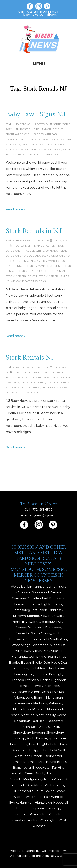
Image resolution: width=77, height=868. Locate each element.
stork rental (31, 387)
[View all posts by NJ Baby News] (20, 124)
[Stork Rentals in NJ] (61, 241)
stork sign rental (53, 271)
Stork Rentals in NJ (34, 231)
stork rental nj (26, 149)
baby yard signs (32, 144)
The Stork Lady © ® (49, 856)
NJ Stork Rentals (58, 382)
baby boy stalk (30, 256)
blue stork (51, 144)
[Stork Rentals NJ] (60, 367)
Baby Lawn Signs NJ (36, 114)
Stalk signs (13, 387)
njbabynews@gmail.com (39, 15)
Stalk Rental (15, 266)
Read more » (16, 209)
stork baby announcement (43, 266)
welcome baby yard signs (28, 281)
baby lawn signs (53, 139)
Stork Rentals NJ (50, 149)
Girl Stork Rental (33, 382)
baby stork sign (52, 256)
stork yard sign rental (22, 276)
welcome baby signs (44, 154)
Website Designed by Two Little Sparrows (39, 851)
